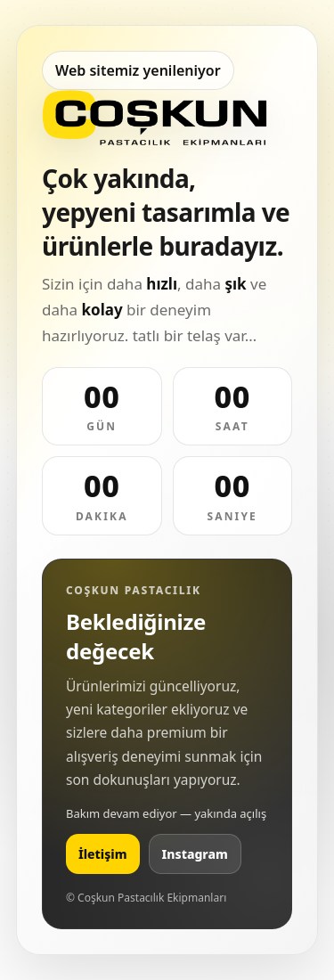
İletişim (103, 854)
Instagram (195, 854)
